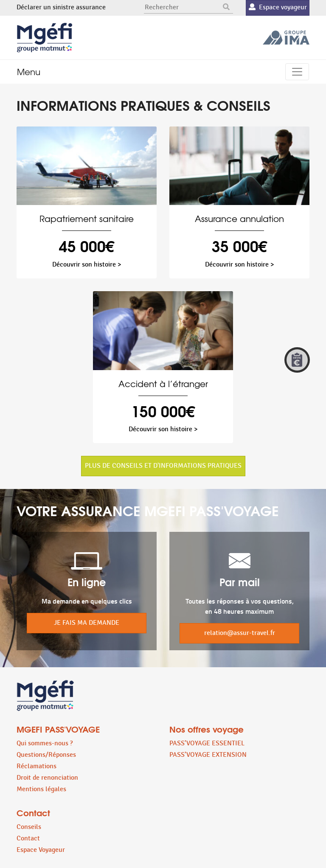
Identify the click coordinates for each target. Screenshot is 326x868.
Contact (28, 839)
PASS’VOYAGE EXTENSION (208, 755)
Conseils (29, 827)
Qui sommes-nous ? (45, 743)
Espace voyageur (278, 7)
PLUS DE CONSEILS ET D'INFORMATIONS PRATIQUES (163, 466)
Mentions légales (41, 789)
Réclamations (37, 766)
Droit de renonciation (47, 778)
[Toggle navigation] (297, 72)
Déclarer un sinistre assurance (61, 7)
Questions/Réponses (46, 755)
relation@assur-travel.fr (240, 633)
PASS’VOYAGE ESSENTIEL (207, 743)
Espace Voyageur (41, 850)
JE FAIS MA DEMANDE (87, 623)
